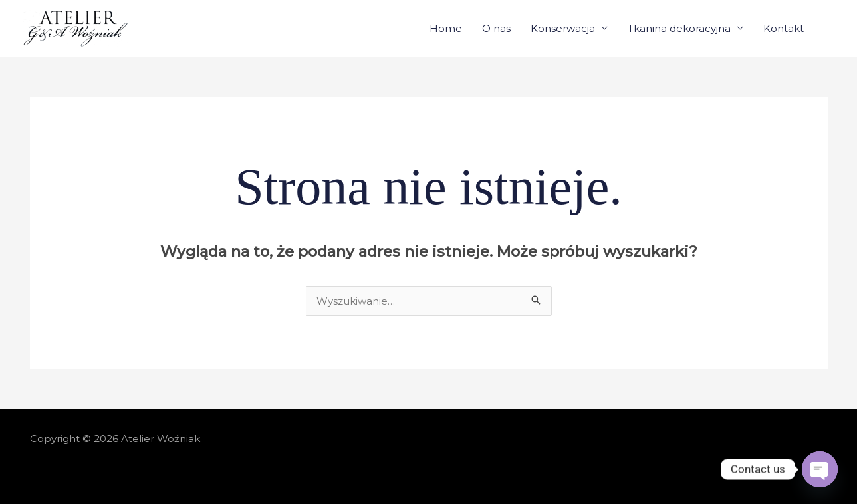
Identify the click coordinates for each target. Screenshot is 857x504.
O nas (496, 28)
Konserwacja (563, 28)
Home (446, 28)
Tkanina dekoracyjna (679, 28)
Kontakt (784, 28)
